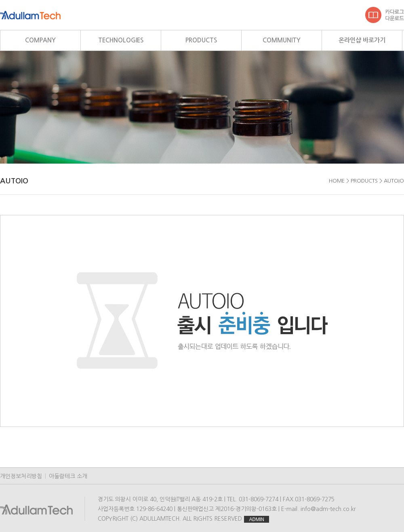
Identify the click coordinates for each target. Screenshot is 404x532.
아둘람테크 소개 (68, 476)
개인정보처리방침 (21, 476)
